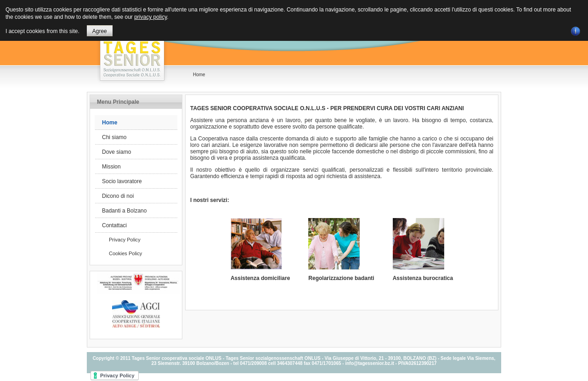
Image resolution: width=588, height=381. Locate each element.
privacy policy (150, 17)
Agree (100, 31)
